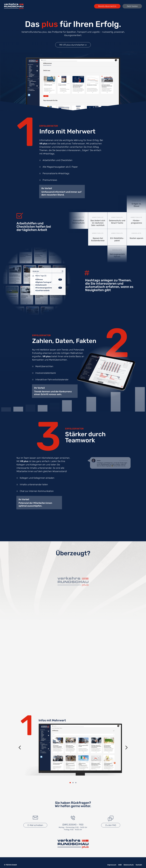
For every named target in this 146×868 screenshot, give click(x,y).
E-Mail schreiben (35, 825)
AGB (120, 865)
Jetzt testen (132, 6)
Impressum (112, 865)
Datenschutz (129, 865)
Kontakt (139, 865)
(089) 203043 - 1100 (73, 825)
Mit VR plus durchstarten (73, 46)
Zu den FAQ (111, 825)
